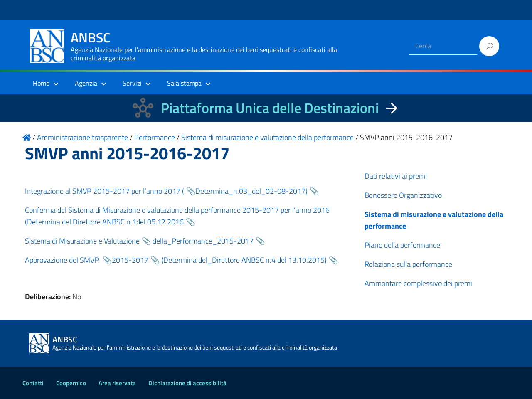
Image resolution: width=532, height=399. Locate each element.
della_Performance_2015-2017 (202, 241)
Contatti (33, 383)
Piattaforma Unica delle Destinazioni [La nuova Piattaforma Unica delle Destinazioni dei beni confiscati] (270, 108)
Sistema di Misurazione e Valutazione (82, 241)
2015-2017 (130, 260)
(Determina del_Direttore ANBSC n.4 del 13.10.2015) (244, 260)
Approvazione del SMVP (63, 260)
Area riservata (117, 383)
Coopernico (71, 383)
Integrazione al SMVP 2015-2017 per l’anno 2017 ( (105, 191)
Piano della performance (402, 245)
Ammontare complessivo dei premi (418, 283)
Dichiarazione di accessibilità (187, 383)
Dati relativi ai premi (396, 176)
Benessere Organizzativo (403, 195)
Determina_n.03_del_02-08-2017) (251, 191)
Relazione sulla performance (408, 264)
